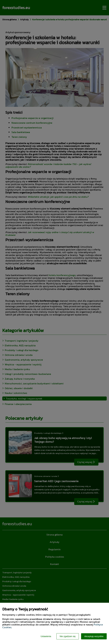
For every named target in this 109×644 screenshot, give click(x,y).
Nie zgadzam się (68, 636)
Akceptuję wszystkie (94, 636)
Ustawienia (46, 636)
